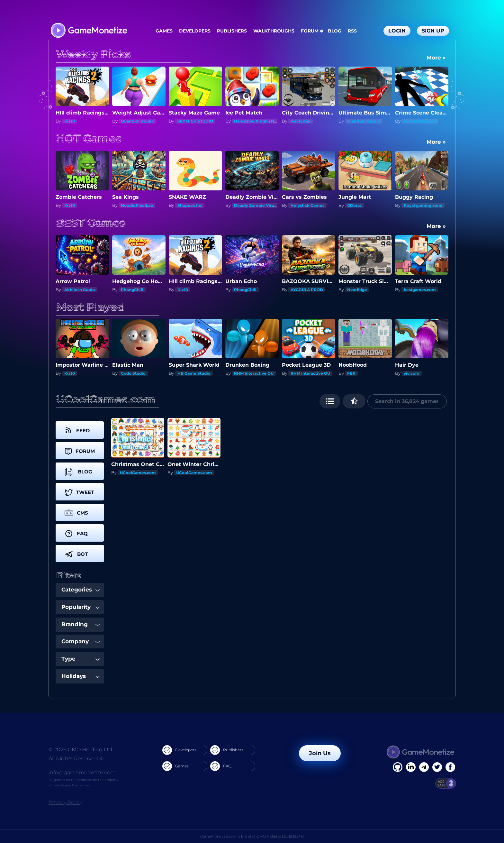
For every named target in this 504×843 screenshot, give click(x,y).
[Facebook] (398, 767)
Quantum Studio (137, 121)
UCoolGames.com (138, 473)
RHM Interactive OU (254, 373)
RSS (352, 31)
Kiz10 (70, 121)
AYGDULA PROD (307, 290)
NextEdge (301, 121)
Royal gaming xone (423, 205)
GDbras (354, 205)
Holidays (81, 676)
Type (81, 659)
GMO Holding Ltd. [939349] (280, 836)
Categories (81, 590)
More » (436, 58)
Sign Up (433, 31)
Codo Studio (133, 373)
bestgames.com (420, 121)
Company (81, 641)
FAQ (221, 766)
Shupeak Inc (190, 205)
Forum (310, 31)
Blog (335, 31)
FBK (351, 373)
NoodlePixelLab (137, 205)
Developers (195, 31)
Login (397, 31)
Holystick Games (307, 205)
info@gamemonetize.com (82, 772)
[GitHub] (450, 767)
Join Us (320, 753)
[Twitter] (437, 767)
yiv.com (412, 373)
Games (164, 31)
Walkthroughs (274, 31)
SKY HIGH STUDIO (195, 121)
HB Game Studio (194, 373)
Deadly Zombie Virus (255, 205)
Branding (81, 624)
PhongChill (132, 290)
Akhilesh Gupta (80, 290)
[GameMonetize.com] (89, 31)
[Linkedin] (424, 767)
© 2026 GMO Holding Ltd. (81, 750)
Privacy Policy (65, 802)
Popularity (81, 607)
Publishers (232, 31)
